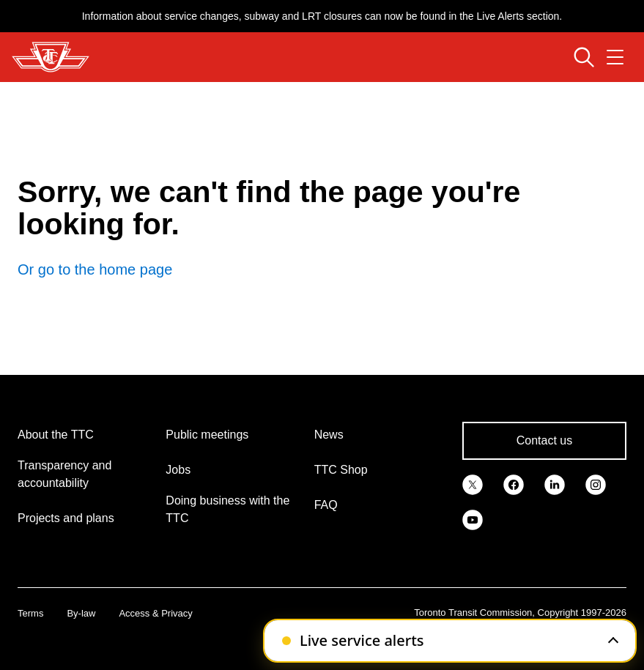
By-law (81, 613)
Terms (30, 613)
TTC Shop (341, 470)
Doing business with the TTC (227, 509)
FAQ (326, 505)
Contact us (544, 440)
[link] (473, 483)
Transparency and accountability (64, 474)
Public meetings (207, 435)
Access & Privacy (155, 613)
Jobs (178, 470)
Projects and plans (66, 518)
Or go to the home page (95, 269)
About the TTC (56, 435)
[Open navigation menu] (615, 57)
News (329, 435)
